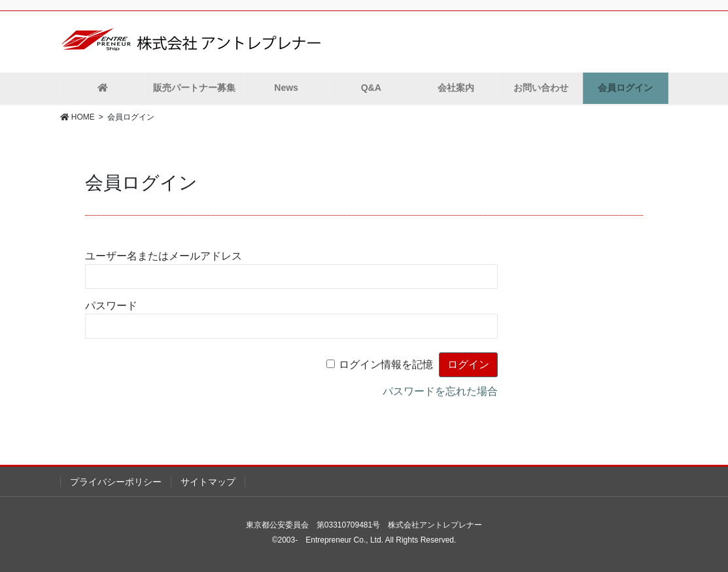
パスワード (111, 306)
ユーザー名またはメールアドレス (164, 256)
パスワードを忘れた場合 (440, 391)
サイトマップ (208, 482)
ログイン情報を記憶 (386, 364)
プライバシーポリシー (116, 482)
